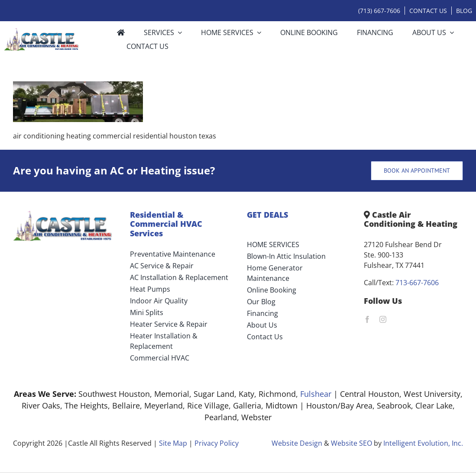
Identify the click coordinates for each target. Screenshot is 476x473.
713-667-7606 (417, 283)
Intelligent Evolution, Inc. (423, 443)
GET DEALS (267, 215)
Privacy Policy (217, 443)
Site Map (173, 443)
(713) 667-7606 (379, 11)
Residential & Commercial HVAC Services (166, 224)
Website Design (297, 443)
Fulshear (316, 394)
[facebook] (367, 319)
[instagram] (383, 319)
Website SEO (351, 443)
